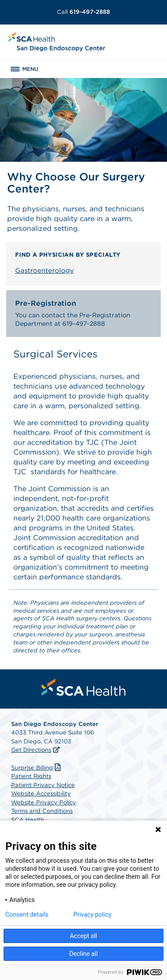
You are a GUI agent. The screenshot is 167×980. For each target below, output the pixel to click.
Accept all (84, 936)
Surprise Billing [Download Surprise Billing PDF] (37, 768)
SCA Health (28, 820)
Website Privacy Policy (44, 802)
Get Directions (31, 750)
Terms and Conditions (42, 811)
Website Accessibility (41, 793)
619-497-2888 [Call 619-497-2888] (83, 12)
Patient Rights (31, 776)
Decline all (84, 954)
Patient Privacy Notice (43, 785)
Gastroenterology (45, 271)
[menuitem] (84, 687)
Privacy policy (92, 914)
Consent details (27, 914)
